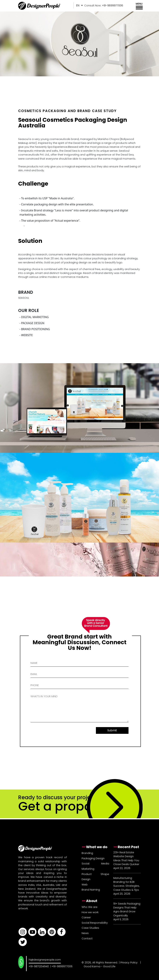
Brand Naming (91, 890)
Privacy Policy (129, 962)
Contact (87, 938)
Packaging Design (93, 858)
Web (85, 884)
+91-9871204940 (39, 966)
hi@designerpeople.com (45, 960)
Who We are (90, 907)
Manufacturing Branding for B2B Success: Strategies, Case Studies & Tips (126, 884)
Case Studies (90, 928)
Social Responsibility (95, 923)
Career (86, 917)
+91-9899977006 (62, 966)
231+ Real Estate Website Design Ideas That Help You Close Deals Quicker (126, 858)
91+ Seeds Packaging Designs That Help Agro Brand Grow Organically (127, 909)
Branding (87, 853)
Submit (112, 730)
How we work (90, 912)
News (85, 933)
